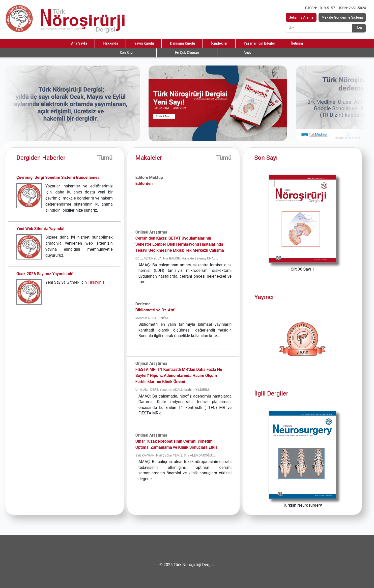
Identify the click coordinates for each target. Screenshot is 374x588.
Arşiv (248, 53)
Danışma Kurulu (182, 43)
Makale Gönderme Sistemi (342, 17)
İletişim (297, 43)
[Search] (319, 28)
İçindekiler (219, 43)
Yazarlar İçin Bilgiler (259, 43)
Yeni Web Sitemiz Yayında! (40, 229)
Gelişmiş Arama (301, 17)
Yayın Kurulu (144, 43)
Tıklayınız (96, 282)
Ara (359, 28)
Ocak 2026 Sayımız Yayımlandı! (45, 274)
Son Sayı (126, 53)
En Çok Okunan (187, 53)
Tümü (105, 158)
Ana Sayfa (79, 43)
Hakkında (111, 43)
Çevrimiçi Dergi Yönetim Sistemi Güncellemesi (59, 177)
